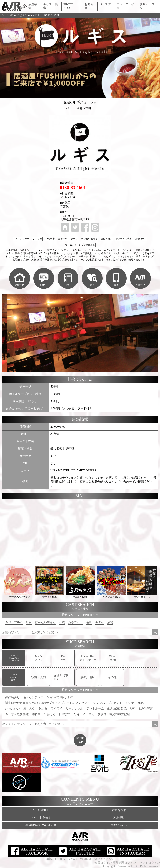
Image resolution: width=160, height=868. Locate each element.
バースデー (105, 6)
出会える (50, 714)
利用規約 (119, 818)
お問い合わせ (119, 825)
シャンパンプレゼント (108, 703)
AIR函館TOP (41, 810)
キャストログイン (148, 863)
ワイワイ (56, 709)
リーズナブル (74, 709)
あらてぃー (75, 622)
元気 (141, 703)
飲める (43, 709)
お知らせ (89, 6)
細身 (29, 622)
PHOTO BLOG (68, 6)
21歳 (62, 622)
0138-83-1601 (73, 188)
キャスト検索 (50, 6)
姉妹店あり (12, 697)
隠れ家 (36, 714)
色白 (89, 622)
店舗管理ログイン (124, 863)
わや (32, 709)
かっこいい (12, 709)
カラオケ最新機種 (17, 714)
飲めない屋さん (45, 622)
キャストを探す (41, 818)
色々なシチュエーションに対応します (48, 697)
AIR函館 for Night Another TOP (21, 15)
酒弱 (110, 622)
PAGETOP (80, 740)
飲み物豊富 (146, 709)
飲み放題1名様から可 (121, 709)
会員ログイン (103, 863)
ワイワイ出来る (84, 714)
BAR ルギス (51, 15)
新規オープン (147, 6)
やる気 (130, 703)
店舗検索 (33, 6)
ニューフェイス (125, 6)
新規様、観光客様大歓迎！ (115, 714)
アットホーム (95, 709)
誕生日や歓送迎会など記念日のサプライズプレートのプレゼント (47, 703)
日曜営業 (65, 714)
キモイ (100, 622)
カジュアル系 (14, 622)
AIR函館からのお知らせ (41, 825)
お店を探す (119, 810)
